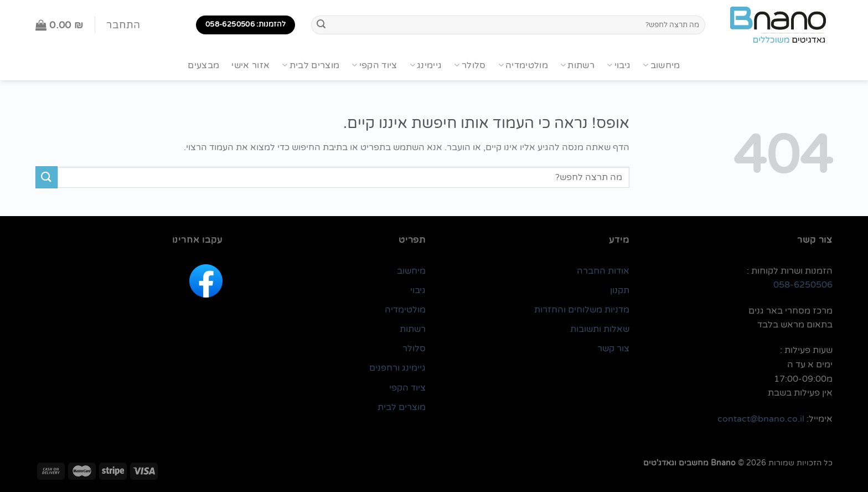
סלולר (470, 65)
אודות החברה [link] (603, 271)
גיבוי (619, 65)
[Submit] (321, 25)
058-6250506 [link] (803, 285)
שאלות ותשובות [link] (600, 329)
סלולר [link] (414, 348)
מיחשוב (661, 65)
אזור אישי (250, 65)
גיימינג (426, 65)
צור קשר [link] (613, 348)
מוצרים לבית (311, 65)
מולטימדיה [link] (405, 310)
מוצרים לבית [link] (402, 407)
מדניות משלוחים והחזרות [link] (582, 310)
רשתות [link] (413, 329)
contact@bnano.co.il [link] (761, 419)
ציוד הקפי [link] (407, 388)
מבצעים (203, 65)
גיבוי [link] (418, 290)
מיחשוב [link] (411, 271)
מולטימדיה (523, 65)
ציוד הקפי (374, 65)
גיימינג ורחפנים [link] (397, 368)
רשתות (577, 65)
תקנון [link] (620, 290)
